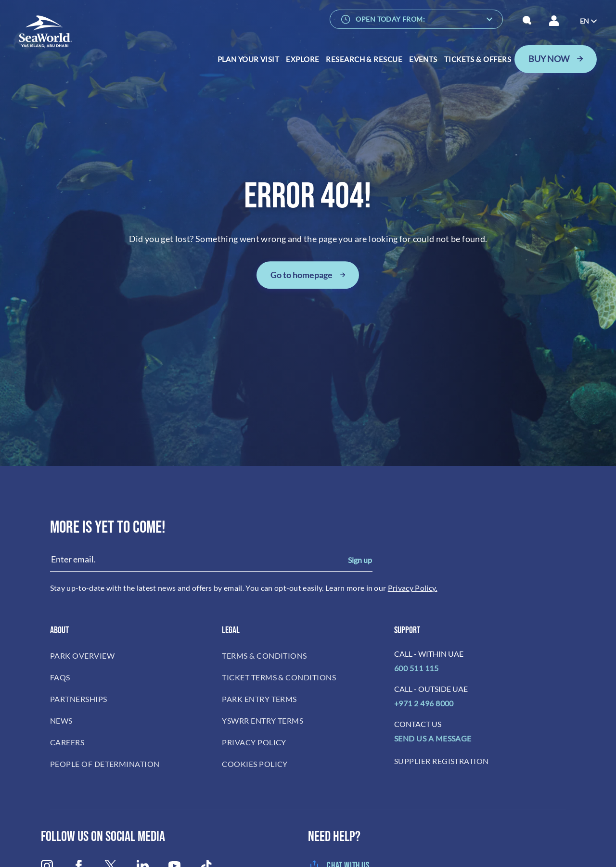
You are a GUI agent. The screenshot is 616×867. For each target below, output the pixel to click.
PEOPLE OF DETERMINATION (105, 764)
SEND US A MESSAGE (433, 738)
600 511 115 (416, 668)
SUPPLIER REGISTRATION (442, 761)
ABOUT (59, 630)
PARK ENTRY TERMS (259, 699)
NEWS (61, 720)
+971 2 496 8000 (424, 703)
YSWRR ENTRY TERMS (263, 720)
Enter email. (73, 559)
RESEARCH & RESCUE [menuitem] (364, 59)
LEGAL (231, 630)
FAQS (60, 677)
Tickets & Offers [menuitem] (478, 59)
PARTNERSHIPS (79, 699)
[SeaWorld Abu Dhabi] (46, 32)
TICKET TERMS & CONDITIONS (279, 677)
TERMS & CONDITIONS (264, 656)
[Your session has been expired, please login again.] (554, 21)
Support (407, 630)
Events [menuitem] (423, 59)
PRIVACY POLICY (254, 742)
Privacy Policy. (413, 588)
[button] (527, 20)
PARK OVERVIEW (82, 656)
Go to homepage (302, 275)
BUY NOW (549, 59)
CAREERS (67, 742)
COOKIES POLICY (255, 764)
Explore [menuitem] (302, 59)
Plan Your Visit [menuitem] (249, 59)
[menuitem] (588, 21)
